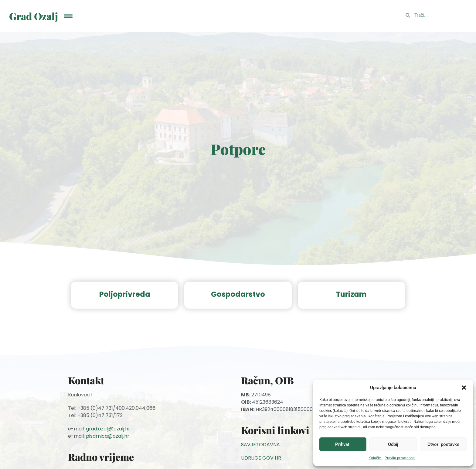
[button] (464, 388)
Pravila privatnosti (400, 458)
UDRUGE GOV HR (261, 458)
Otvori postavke (443, 444)
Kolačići (375, 458)
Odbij (393, 444)
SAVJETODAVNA (260, 445)
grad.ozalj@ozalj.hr (108, 429)
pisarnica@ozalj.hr (108, 436)
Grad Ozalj (34, 16)
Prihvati (343, 444)
